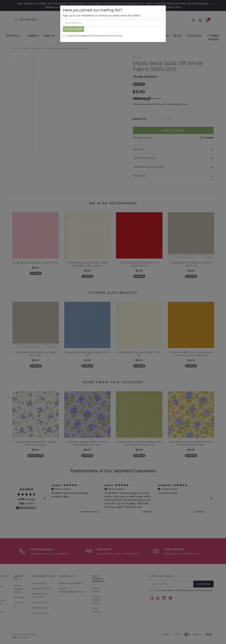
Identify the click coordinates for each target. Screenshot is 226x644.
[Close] (162, 10)
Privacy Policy (116, 36)
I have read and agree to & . (93, 36)
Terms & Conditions (98, 36)
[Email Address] (113, 23)
